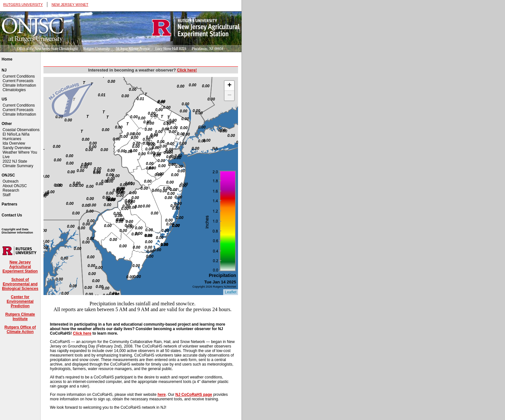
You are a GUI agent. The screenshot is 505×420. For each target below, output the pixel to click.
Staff (6, 195)
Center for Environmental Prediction (20, 301)
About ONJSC (15, 186)
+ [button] (229, 86)
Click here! (187, 70)
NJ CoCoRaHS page (194, 395)
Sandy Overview (17, 148)
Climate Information (19, 85)
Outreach (10, 181)
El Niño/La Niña (16, 134)
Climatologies (14, 90)
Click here (82, 333)
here (162, 395)
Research (11, 190)
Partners (10, 204)
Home (7, 59)
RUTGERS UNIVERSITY (23, 5)
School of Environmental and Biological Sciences (20, 284)
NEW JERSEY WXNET (70, 5)
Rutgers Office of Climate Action (20, 329)
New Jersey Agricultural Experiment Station (20, 267)
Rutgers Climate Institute (20, 317)
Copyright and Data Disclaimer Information (17, 231)
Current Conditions (19, 76)
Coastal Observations (21, 130)
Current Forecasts (18, 81)
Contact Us (12, 215)
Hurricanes (12, 139)
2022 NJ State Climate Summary (18, 164)
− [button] (229, 96)
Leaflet (231, 292)
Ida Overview (14, 143)
